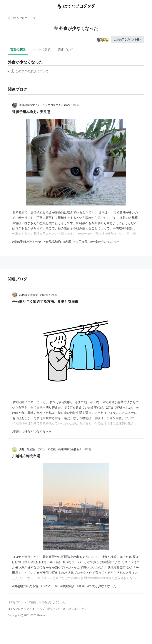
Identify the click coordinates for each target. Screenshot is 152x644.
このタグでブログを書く (128, 39)
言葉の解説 (18, 49)
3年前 (76, 105)
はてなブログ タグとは (21, 609)
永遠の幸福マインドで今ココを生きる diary (44, 105)
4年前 (88, 449)
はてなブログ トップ (22, 18)
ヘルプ (41, 609)
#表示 (67, 242)
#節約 (16, 432)
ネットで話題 (42, 49)
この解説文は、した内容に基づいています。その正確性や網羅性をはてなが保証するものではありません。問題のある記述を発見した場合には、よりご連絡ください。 (28, 72)
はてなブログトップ (75, 609)
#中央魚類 (67, 586)
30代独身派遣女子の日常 (34, 295)
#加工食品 (81, 242)
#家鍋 (81, 586)
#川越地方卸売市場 (25, 586)
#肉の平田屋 (49, 586)
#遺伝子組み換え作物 (27, 242)
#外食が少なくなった (105, 242)
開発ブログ (54, 609)
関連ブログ (65, 49)
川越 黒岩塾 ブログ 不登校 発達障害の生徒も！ (50, 449)
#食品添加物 (52, 242)
